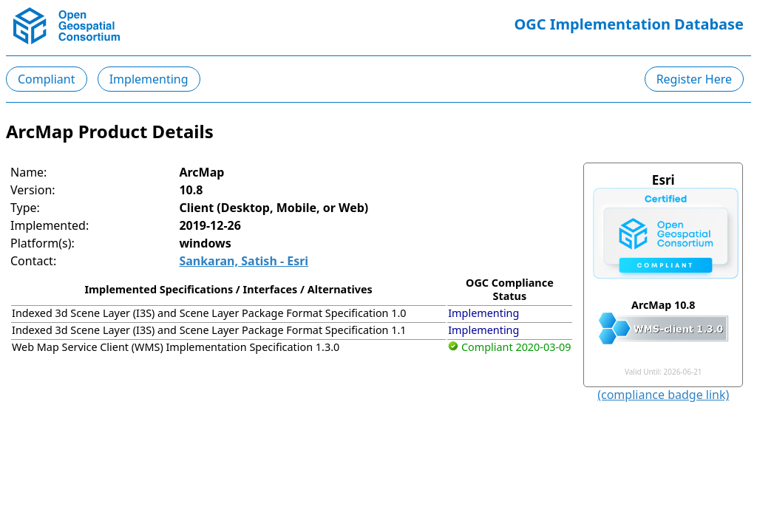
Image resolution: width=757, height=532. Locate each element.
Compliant (47, 79)
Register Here (694, 79)
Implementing (149, 79)
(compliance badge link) (663, 395)
